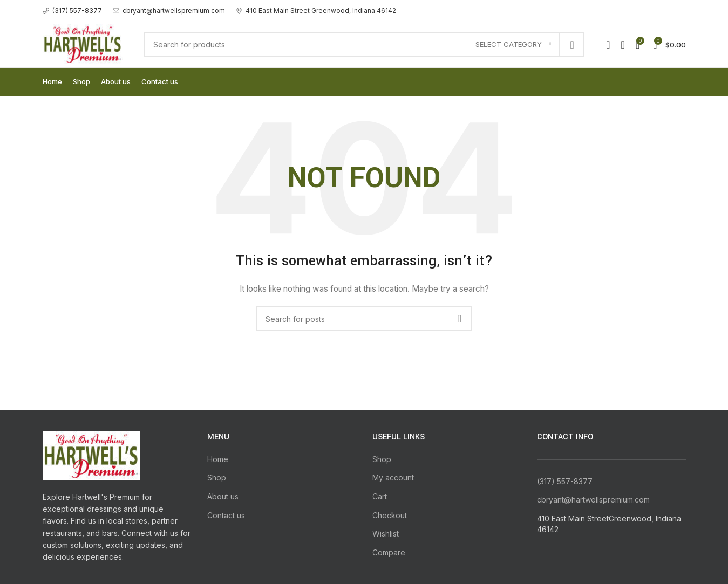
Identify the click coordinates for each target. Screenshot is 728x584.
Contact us (226, 515)
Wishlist (386, 534)
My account (393, 477)
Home (218, 459)
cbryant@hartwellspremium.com (593, 500)
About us (223, 496)
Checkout (390, 515)
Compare (389, 552)
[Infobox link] (72, 11)
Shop (217, 477)
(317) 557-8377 (565, 481)
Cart (380, 496)
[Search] (364, 45)
